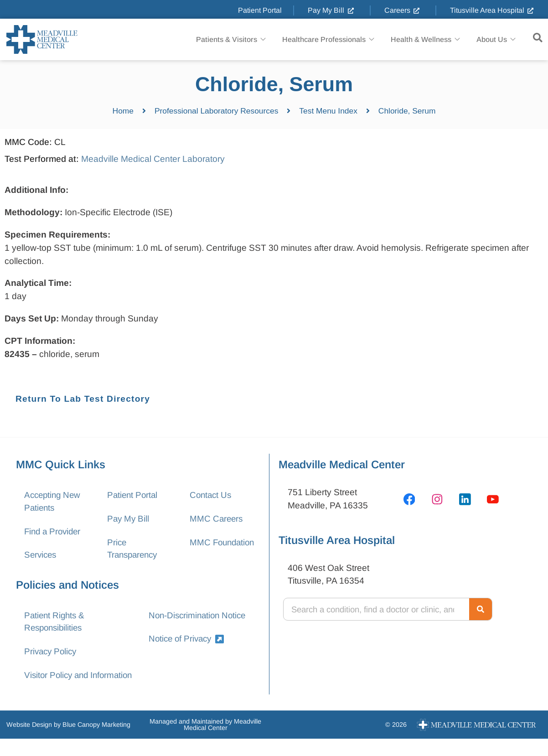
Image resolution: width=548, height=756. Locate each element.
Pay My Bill (128, 519)
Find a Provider (54, 532)
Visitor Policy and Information (58, 685)
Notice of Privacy (188, 641)
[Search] (481, 609)
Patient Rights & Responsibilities (56, 624)
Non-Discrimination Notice (199, 617)
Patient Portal (133, 495)
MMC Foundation (212, 550)
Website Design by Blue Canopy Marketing (68, 742)
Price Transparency (134, 550)
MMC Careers (217, 519)
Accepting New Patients (54, 502)
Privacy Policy (52, 655)
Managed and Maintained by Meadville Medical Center (205, 741)
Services (41, 557)
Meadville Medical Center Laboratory (153, 159)
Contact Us (212, 495)
